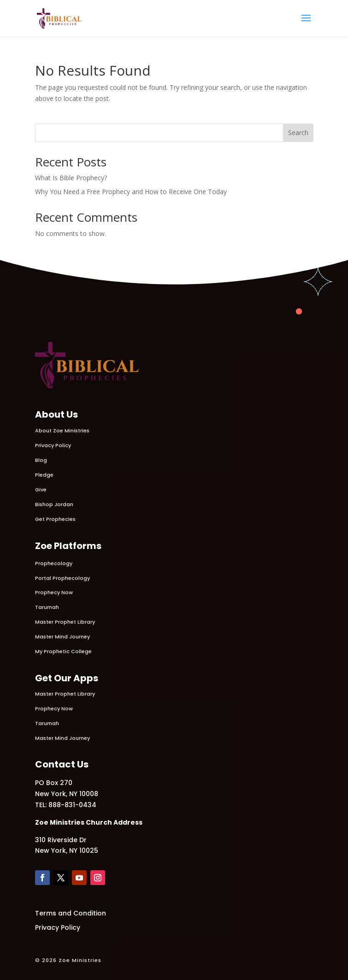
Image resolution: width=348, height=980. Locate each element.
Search (298, 133)
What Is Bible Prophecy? (71, 178)
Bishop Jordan (54, 504)
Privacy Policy (53, 445)
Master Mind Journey (62, 637)
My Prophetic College (63, 651)
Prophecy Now (54, 592)
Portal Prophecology (62, 578)
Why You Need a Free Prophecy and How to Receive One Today (131, 192)
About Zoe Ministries (62, 431)
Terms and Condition (71, 913)
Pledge (44, 475)
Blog (41, 460)
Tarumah (47, 607)
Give (41, 490)
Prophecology (54, 563)
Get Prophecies (55, 519)
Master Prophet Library (65, 622)
